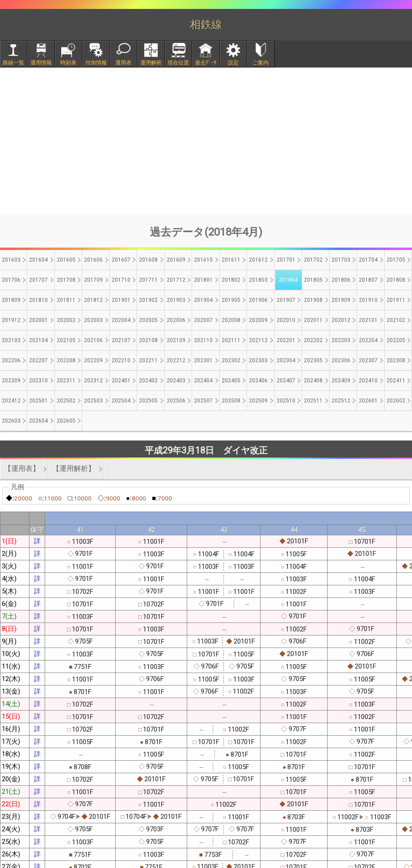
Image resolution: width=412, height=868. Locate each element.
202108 (148, 340)
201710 (121, 280)
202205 (396, 340)
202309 (11, 381)
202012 (341, 320)
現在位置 (178, 63)
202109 (176, 340)
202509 (258, 401)
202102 (396, 320)
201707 (38, 280)
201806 (341, 280)
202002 (66, 320)
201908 (313, 300)
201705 (396, 260)
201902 (148, 300)
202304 (286, 360)
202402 (148, 381)
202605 (66, 421)
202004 (121, 320)
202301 (203, 360)
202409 (341, 381)
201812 (93, 300)
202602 (396, 401)
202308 (396, 360)
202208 (66, 360)
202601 (368, 401)
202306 (341, 360)
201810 (38, 300)
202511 (313, 401)
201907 (286, 300)
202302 (231, 360)
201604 (38, 260)
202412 (11, 401)
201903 (176, 300)
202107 (121, 340)
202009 (258, 320)
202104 (38, 340)
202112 (258, 340)
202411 (396, 381)
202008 (231, 320)
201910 (368, 300)
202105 (66, 340)
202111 (231, 340)
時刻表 (68, 63)
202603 (11, 421)
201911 (396, 300)
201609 (176, 260)
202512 (341, 401)
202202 (313, 340)
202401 (121, 381)
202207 (38, 360)
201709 (93, 280)
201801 (203, 280)
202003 (93, 320)
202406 (258, 381)
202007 (203, 320)
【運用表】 (22, 468)
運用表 (123, 63)
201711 (148, 280)
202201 (286, 340)
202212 (176, 360)
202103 (11, 340)
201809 (11, 300)
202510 (286, 401)
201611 (231, 260)
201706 (11, 280)
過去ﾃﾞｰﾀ (206, 63)
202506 (176, 401)
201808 (396, 280)
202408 (313, 381)
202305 (313, 360)
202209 (93, 360)
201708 (66, 280)
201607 (121, 260)
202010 (286, 320)
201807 (368, 280)
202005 (148, 320)
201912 (11, 320)
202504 (121, 401)
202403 (176, 381)
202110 (203, 340)
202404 (203, 381)
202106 (93, 340)
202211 (148, 360)
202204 (368, 340)
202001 (38, 320)
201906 (258, 300)
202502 (66, 401)
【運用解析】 (74, 468)
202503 (93, 401)
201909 (341, 300)
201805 (313, 280)
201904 (203, 300)
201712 (176, 280)
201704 (368, 260)
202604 (38, 421)
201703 (341, 260)
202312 (93, 381)
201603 (11, 260)
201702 (313, 260)
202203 (341, 340)
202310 (38, 381)
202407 (286, 381)
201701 (286, 260)
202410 (368, 381)
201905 (231, 300)
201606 (93, 260)
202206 (11, 360)
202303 (258, 360)
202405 (231, 381)
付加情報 (96, 63)
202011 (313, 320)
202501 (38, 401)
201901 (121, 300)
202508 (231, 401)
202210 (121, 360)
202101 (368, 320)
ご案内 (261, 63)
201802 (231, 280)
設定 (233, 63)
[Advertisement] (206, 141)
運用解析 (151, 63)
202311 (66, 381)
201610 (203, 260)
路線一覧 (13, 63)
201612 (258, 260)
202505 (148, 401)
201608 (148, 260)
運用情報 (41, 63)
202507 (203, 401)
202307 (368, 360)
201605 (66, 260)
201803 (258, 280)
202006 (176, 320)
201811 (66, 300)
